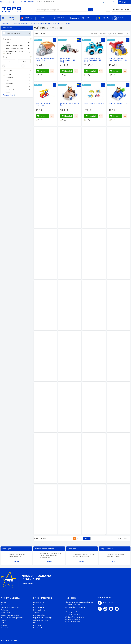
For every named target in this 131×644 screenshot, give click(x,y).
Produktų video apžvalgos (42, 628)
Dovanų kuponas (120, 18)
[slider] (4, 66)
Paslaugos (76, 18)
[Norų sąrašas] (108, 10)
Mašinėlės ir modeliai (64, 23)
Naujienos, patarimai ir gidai (10, 607)
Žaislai (33, 23)
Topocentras (5, 23)
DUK (35, 623)
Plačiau (16, 562)
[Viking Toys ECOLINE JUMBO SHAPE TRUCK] (45, 59)
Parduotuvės (6, 2)
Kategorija (7, 39)
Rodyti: (120, 34)
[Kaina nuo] (9, 61)
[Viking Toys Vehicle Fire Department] (45, 104)
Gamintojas (7, 71)
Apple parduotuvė (44, 18)
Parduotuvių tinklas (7, 605)
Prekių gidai (37, 625)
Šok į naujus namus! (60, 18)
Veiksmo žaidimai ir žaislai (46, 23)
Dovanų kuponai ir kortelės (10, 615)
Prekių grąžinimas (39, 610)
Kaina (5, 57)
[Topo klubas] (26, 581)
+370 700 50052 (74, 604)
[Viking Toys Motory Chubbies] (94, 104)
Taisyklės (36, 612)
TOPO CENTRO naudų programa (12, 618)
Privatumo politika (39, 615)
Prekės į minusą (88, 18)
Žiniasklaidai (5, 628)
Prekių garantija (38, 607)
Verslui (17, 2)
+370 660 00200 (74, 614)
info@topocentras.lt (75, 617)
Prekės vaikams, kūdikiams (20, 23)
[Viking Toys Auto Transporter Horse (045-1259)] (70, 59)
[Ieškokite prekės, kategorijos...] (64, 10)
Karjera (3, 620)
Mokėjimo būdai (39, 602)
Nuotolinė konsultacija (77, 607)
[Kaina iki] (24, 61)
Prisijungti (124, 2)
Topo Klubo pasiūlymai (106, 18)
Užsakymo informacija (41, 620)
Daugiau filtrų (8, 95)
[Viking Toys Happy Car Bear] (118, 104)
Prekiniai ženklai (6, 612)
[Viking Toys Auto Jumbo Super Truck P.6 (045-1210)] (118, 59)
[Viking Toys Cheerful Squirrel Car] (70, 104)
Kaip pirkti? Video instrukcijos (43, 618)
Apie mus (4, 602)
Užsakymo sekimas (111, 2)
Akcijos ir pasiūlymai (28, 18)
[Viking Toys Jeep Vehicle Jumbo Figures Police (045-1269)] (94, 59)
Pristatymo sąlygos (40, 605)
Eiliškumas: (94, 34)
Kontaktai (4, 625)
